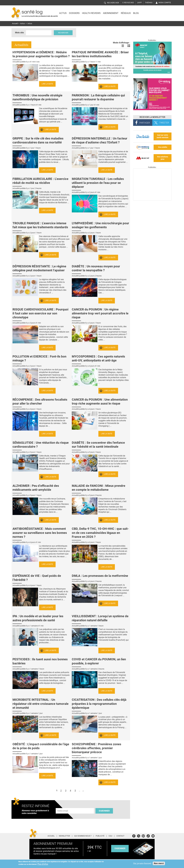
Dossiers (74, 13)
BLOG (136, 13)
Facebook (134, 836)
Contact (120, 836)
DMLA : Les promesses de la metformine (100, 576)
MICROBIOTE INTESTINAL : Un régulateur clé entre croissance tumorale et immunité (41, 704)
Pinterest (143, 836)
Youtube (153, 836)
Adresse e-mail (63, 807)
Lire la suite (47, 84)
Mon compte (165, 3)
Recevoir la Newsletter (152, 117)
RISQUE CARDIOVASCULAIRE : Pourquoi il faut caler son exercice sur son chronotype (40, 313)
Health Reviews (91, 13)
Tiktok (148, 836)
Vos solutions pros (163, 158)
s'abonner (120, 848)
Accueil (15, 24)
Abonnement (111, 13)
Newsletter (64, 836)
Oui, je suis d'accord (142, 863)
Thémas (149, 3)
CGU (110, 836)
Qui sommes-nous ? (83, 836)
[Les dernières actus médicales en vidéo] (152, 200)
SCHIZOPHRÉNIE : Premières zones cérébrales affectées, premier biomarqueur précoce (96, 748)
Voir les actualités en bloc (129, 46)
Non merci (159, 863)
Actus (63, 13)
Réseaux (126, 13)
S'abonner (104, 811)
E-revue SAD (128, 3)
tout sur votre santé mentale (163, 136)
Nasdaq (150, 11)
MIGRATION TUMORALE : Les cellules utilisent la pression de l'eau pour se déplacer (98, 183)
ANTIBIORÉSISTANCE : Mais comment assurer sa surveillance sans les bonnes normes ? (40, 533)
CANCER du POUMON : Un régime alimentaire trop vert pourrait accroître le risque (100, 313)
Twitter (139, 836)
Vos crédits (163, 147)
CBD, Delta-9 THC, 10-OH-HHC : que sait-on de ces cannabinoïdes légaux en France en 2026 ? (100, 533)
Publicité (100, 836)
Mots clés (19, 33)
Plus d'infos (43, 864)
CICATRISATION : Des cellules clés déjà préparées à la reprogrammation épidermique (99, 704)
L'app (139, 3)
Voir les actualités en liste (123, 46)
